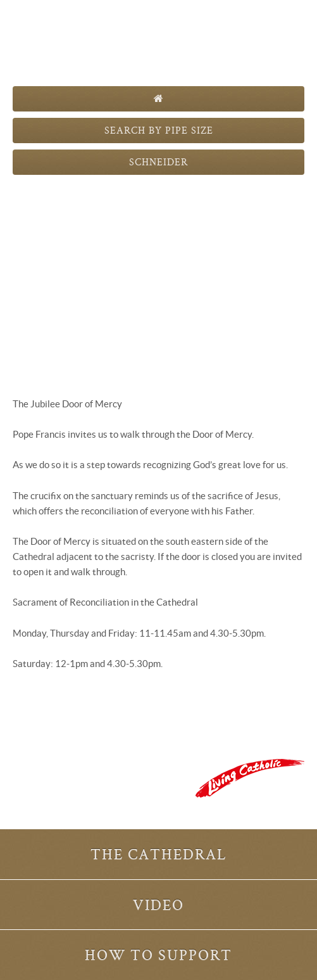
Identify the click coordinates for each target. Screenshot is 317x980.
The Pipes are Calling (158, 43)
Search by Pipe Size (159, 130)
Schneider (158, 162)
